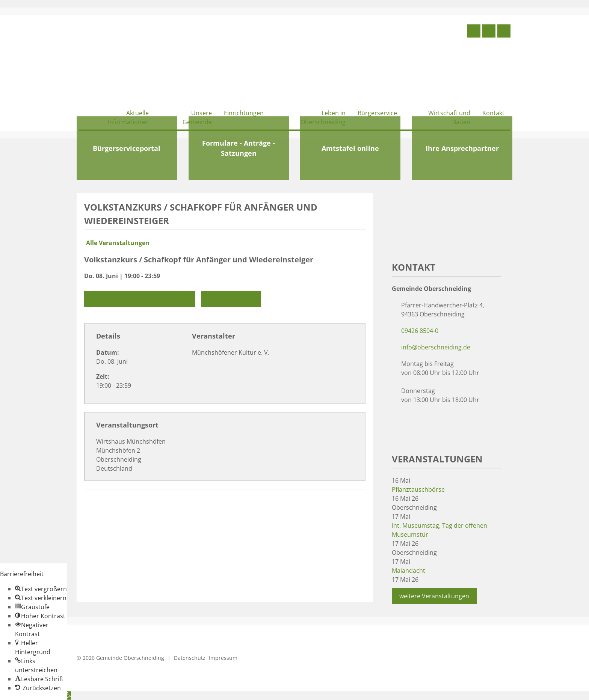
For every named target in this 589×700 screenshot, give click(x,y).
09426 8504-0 (420, 331)
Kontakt (493, 113)
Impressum (223, 658)
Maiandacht (409, 571)
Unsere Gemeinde (197, 117)
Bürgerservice (377, 113)
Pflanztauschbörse (418, 489)
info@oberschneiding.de (436, 347)
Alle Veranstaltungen (117, 243)
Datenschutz (190, 658)
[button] (41, 589)
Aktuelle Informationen (128, 117)
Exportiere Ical (231, 299)
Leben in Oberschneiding (323, 117)
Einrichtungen (244, 113)
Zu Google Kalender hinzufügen (140, 299)
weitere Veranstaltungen (434, 596)
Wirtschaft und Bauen (449, 117)
